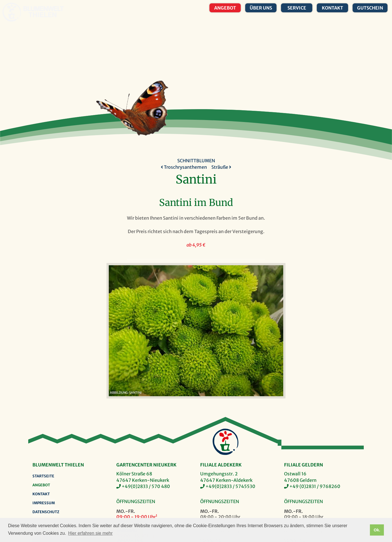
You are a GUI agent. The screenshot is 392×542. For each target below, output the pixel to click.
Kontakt (332, 8)
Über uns (261, 8)
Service (297, 8)
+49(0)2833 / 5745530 (230, 486)
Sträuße (221, 167)
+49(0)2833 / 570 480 (146, 486)
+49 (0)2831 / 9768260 (315, 486)
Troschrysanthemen (184, 167)
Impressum (44, 503)
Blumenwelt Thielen (12, 12)
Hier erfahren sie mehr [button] (90, 533)
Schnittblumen (196, 161)
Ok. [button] (377, 530)
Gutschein (370, 8)
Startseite (43, 476)
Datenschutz (46, 512)
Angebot (225, 8)
